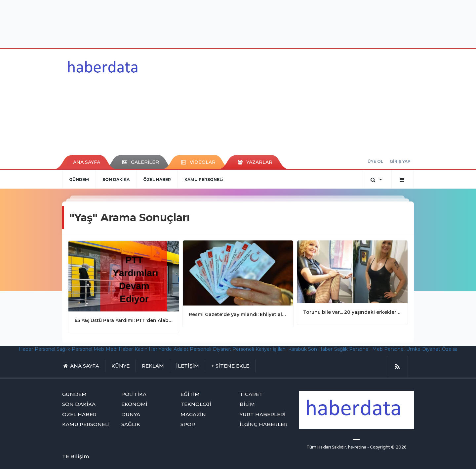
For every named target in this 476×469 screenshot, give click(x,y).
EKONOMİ (134, 404)
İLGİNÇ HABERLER (264, 424)
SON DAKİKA (116, 180)
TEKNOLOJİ (196, 404)
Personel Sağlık (52, 349)
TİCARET (251, 394)
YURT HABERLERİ (263, 414)
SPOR (188, 424)
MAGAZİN (193, 414)
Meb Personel (388, 349)
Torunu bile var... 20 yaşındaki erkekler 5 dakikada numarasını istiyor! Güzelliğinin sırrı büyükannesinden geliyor (352, 312)
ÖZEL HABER (157, 180)
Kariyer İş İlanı (271, 349)
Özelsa (450, 349)
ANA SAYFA (87, 162)
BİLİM (247, 404)
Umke (413, 349)
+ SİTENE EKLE (230, 366)
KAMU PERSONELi (204, 180)
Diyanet (431, 349)
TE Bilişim (76, 456)
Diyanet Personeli (233, 349)
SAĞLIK (131, 424)
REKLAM (153, 366)
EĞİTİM (190, 394)
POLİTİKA (134, 394)
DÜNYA (131, 414)
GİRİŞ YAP (400, 161)
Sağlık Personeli (352, 349)
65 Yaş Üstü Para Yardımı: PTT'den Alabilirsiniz (124, 320)
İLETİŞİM (188, 366)
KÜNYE (120, 366)
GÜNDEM (79, 180)
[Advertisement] (238, 23)
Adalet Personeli (192, 349)
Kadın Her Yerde (153, 349)
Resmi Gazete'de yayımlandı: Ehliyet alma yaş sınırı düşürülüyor (238, 314)
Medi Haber (119, 349)
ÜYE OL (375, 161)
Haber (26, 349)
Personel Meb (88, 349)
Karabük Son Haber (310, 349)
